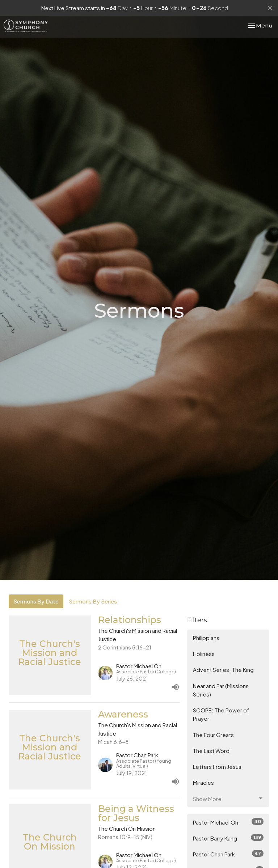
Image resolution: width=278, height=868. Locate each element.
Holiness (204, 654)
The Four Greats (213, 735)
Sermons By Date (36, 601)
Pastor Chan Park (228, 854)
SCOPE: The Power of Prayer (221, 714)
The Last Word (211, 751)
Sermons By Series (93, 601)
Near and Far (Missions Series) (221, 690)
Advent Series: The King (223, 670)
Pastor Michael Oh (228, 822)
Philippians (206, 638)
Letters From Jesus (217, 767)
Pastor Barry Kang (228, 838)
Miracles (203, 782)
